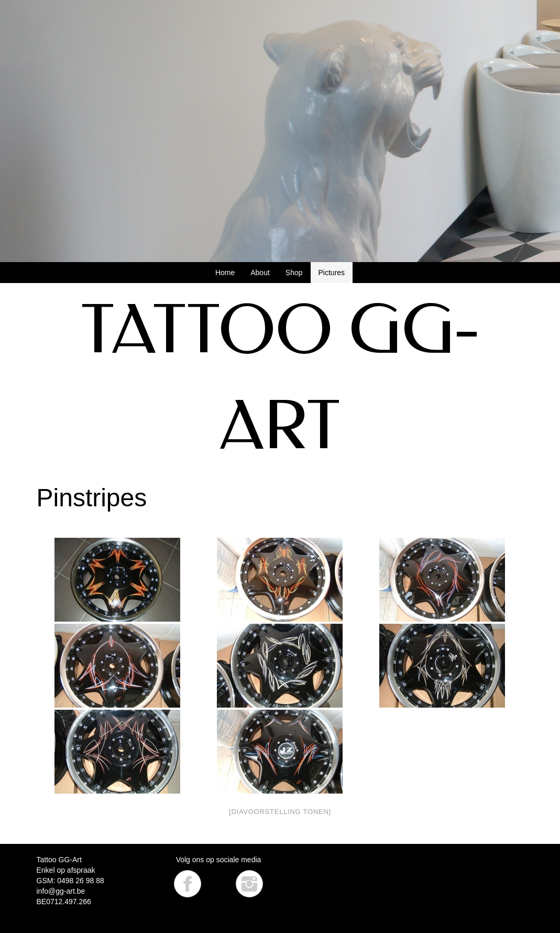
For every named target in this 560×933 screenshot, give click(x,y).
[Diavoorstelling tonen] (280, 812)
